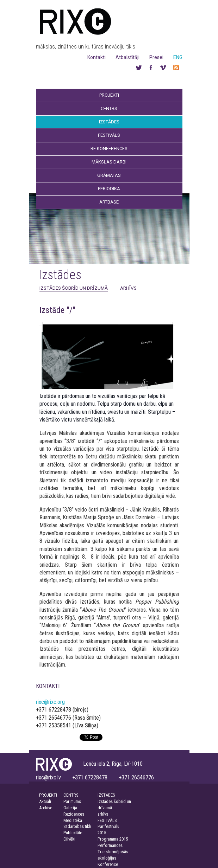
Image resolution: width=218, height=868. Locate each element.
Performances (110, 845)
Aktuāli (45, 801)
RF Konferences (109, 149)
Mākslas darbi (109, 162)
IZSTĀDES (106, 795)
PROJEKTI (48, 795)
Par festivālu (108, 826)
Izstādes (109, 122)
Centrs (109, 108)
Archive (46, 808)
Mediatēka (73, 820)
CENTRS (71, 795)
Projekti (109, 95)
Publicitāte (73, 833)
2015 (102, 833)
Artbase (109, 202)
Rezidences (74, 814)
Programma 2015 (113, 839)
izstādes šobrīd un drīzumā (74, 288)
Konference (108, 864)
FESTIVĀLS (107, 820)
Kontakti (96, 57)
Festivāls (109, 135)
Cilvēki (69, 839)
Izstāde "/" (57, 310)
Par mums (72, 801)
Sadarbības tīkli (77, 826)
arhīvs (128, 288)
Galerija (70, 808)
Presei (156, 57)
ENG (178, 57)
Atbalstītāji (127, 57)
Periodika (109, 189)
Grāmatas (109, 175)
